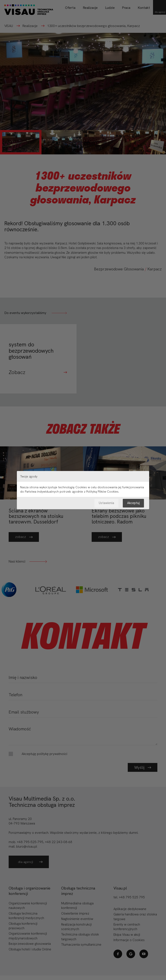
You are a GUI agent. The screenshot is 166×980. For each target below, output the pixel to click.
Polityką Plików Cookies (102, 492)
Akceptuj (133, 503)
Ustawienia (106, 503)
